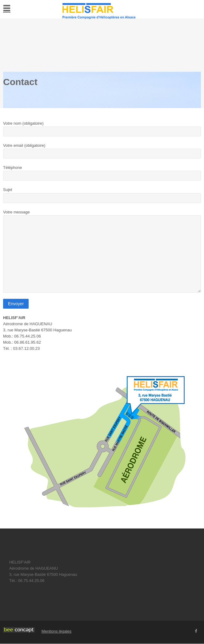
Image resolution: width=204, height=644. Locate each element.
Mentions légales (57, 631)
